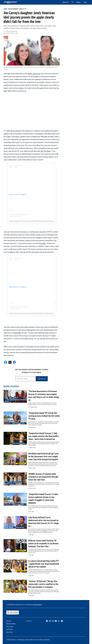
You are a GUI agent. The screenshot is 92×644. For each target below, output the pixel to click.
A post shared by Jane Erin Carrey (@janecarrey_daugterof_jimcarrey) (34, 221)
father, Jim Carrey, (34, 74)
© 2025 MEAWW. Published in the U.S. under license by (20, 605)
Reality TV (66, 2)
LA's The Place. (46, 151)
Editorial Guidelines (11, 624)
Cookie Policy (10, 629)
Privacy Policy (10, 627)
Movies (78, 2)
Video (85, 2)
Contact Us (29, 621)
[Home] (10, 2)
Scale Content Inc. (38, 605)
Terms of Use (9, 632)
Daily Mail (17, 333)
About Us (9, 621)
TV (73, 2)
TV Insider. (42, 243)
